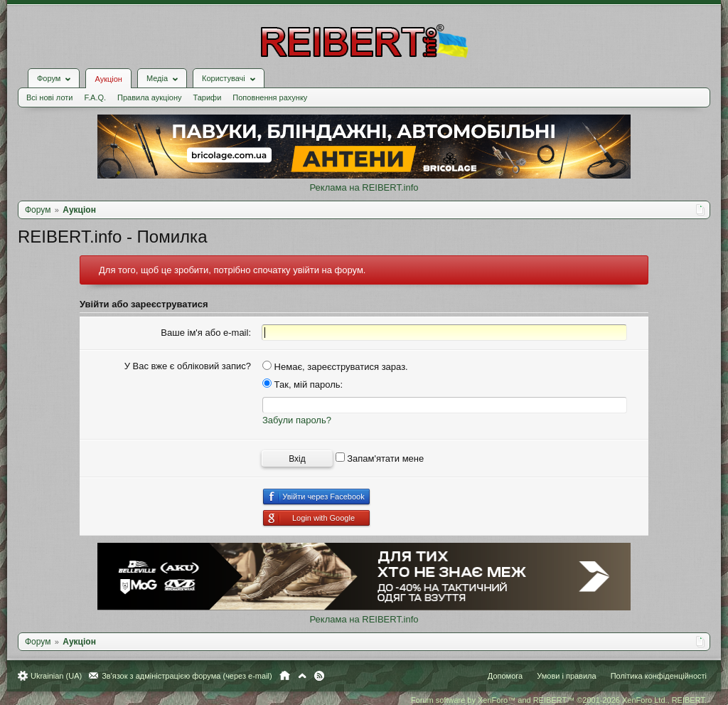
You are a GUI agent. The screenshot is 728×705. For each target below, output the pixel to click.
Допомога (505, 676)
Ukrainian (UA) (56, 676)
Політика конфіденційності (659, 676)
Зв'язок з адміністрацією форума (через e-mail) (187, 676)
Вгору (302, 676)
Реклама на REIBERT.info (364, 187)
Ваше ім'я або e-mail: (206, 333)
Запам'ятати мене (380, 458)
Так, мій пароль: (303, 385)
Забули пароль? (297, 420)
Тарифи (208, 97)
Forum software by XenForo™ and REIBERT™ (559, 700)
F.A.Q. (95, 97)
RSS (319, 676)
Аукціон (108, 79)
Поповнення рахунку (270, 97)
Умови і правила (566, 676)
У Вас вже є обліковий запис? (188, 366)
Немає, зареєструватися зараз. (335, 367)
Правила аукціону (149, 97)
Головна (285, 676)
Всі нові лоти (49, 97)
